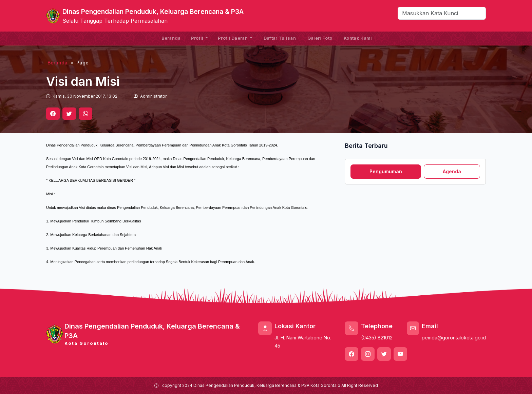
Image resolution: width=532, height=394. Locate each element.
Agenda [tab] (452, 171)
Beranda (171, 38)
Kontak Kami (358, 38)
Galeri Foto (320, 38)
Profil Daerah (233, 38)
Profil (198, 38)
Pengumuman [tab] (386, 171)
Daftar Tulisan (280, 38)
